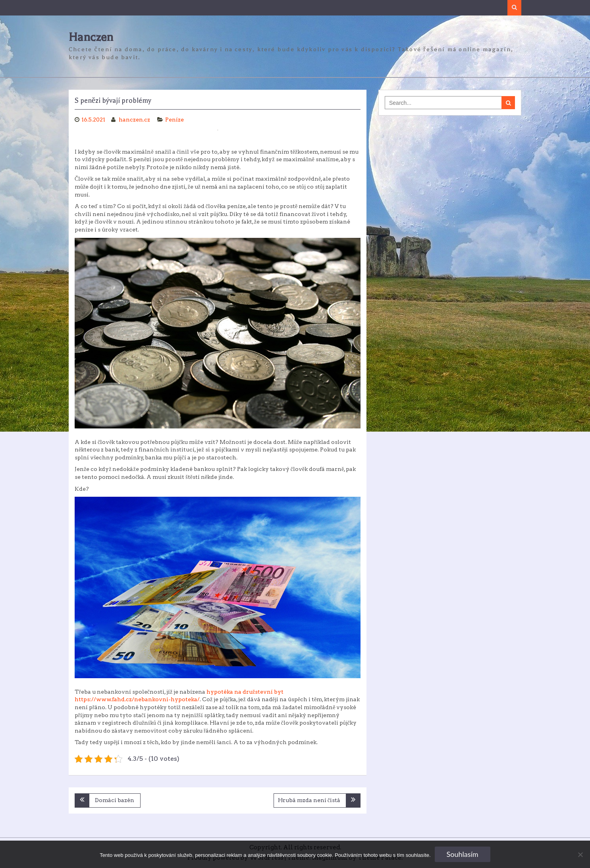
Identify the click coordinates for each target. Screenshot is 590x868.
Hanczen (91, 37)
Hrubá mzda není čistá (309, 800)
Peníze (174, 120)
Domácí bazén (115, 800)
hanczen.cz (135, 120)
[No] (580, 854)
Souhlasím (463, 854)
